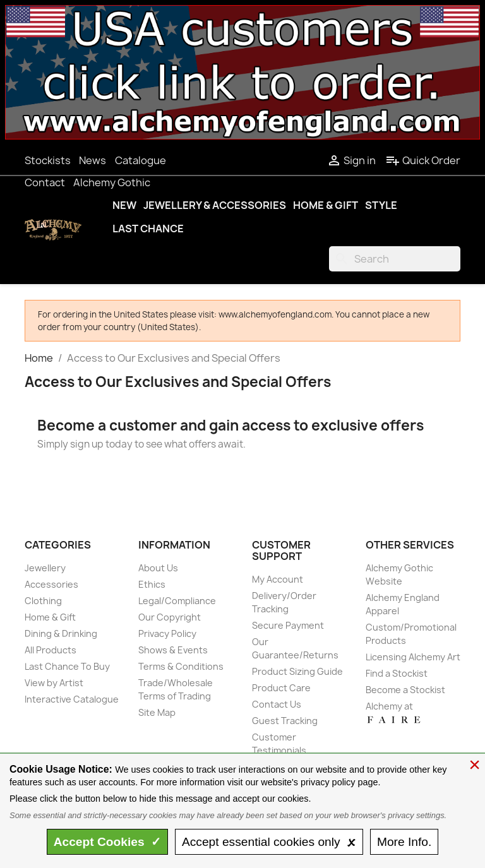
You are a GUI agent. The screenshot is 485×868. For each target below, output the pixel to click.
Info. (404, 842)
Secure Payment (288, 625)
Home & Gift (326, 205)
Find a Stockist (397, 673)
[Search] (395, 259)
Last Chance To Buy (67, 666)
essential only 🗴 (269, 842)
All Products (51, 650)
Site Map (157, 712)
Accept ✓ (108, 842)
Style (381, 205)
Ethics (152, 584)
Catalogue (141, 160)
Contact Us (277, 704)
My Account (278, 579)
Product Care (281, 688)
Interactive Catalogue (72, 699)
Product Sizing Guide (297, 671)
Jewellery (45, 568)
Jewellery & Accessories (215, 205)
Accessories (51, 584)
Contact (45, 182)
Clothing (43, 601)
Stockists (48, 160)
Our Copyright (170, 617)
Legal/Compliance (177, 601)
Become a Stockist (405, 690)
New (124, 205)
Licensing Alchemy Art (413, 657)
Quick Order (423, 160)
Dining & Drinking (61, 633)
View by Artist (54, 683)
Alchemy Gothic (112, 182)
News (93, 160)
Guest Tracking (285, 721)
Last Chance (148, 229)
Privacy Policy (167, 633)
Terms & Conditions (181, 666)
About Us (158, 568)
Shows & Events (173, 650)
